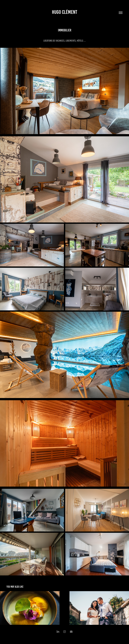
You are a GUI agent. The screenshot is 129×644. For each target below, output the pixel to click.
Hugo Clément (65, 12)
